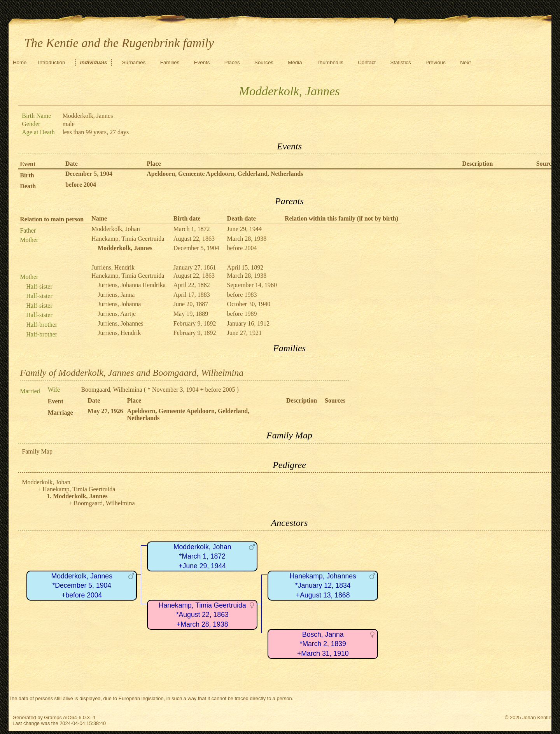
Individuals (94, 62)
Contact (367, 62)
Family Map (37, 451)
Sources (264, 62)
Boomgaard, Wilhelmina (111, 390)
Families (170, 62)
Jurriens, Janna (116, 295)
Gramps (53, 717)
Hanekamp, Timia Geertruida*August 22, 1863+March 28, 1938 (202, 615)
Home (20, 62)
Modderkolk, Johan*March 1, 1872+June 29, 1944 (202, 556)
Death (28, 186)
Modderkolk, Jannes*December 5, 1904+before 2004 (82, 586)
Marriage (60, 413)
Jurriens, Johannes (120, 323)
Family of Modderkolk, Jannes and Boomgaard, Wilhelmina (132, 373)
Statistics (400, 62)
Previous (436, 62)
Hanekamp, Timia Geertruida (128, 239)
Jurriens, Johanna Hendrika (132, 285)
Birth (27, 175)
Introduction (52, 62)
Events (202, 62)
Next (465, 62)
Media (295, 62)
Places (232, 62)
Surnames (134, 62)
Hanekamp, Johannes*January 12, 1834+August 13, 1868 (323, 586)
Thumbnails (330, 62)
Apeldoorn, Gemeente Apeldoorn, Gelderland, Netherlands (225, 174)
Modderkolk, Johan (115, 229)
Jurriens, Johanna (119, 304)
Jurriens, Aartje (117, 314)
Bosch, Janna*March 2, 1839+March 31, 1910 (323, 644)
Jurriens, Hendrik (113, 267)
